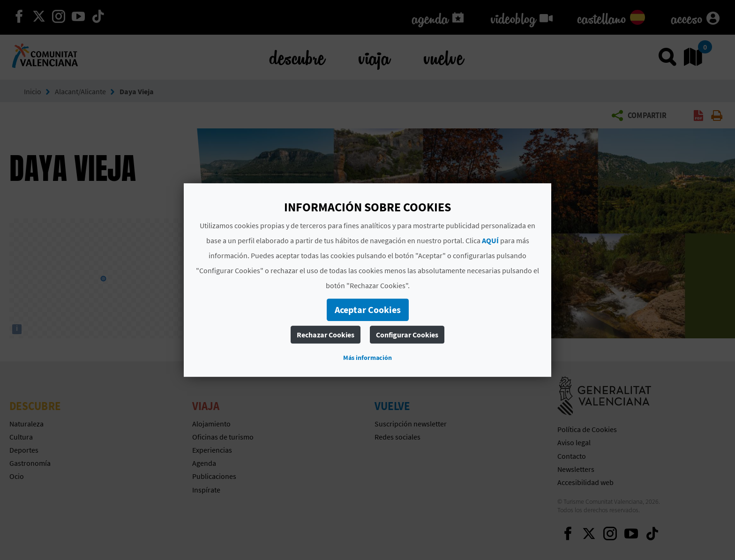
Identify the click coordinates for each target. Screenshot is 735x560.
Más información (367, 358)
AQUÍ (490, 240)
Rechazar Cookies (326, 335)
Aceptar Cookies (368, 310)
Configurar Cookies (407, 335)
